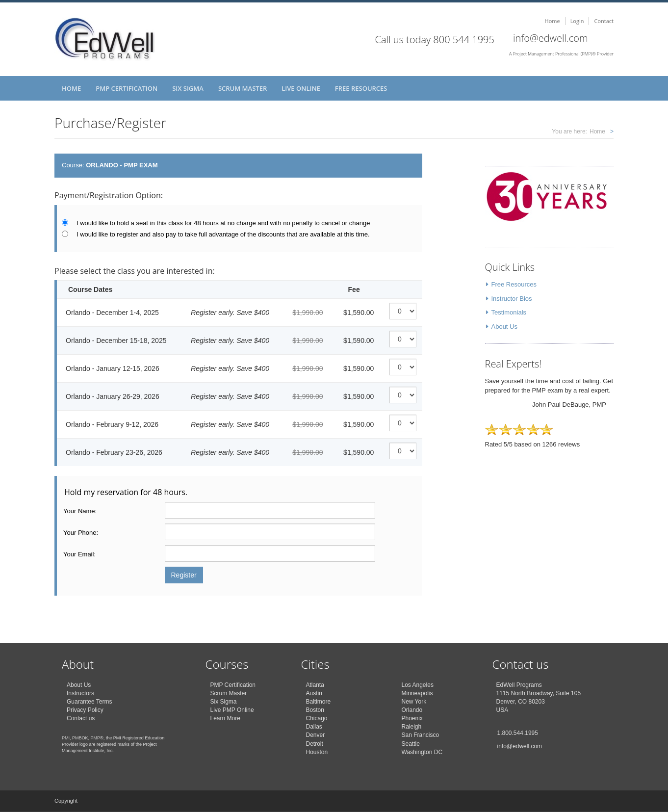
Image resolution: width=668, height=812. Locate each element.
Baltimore (319, 702)
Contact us (81, 718)
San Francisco (421, 735)
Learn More (225, 718)
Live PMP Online (232, 710)
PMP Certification (127, 88)
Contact (604, 21)
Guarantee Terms (90, 702)
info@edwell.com (551, 38)
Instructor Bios (512, 299)
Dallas (314, 727)
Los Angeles (418, 685)
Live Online (301, 88)
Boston (315, 710)
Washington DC (422, 752)
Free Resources (361, 88)
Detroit (315, 744)
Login (577, 21)
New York (414, 702)
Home (552, 21)
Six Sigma (188, 88)
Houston (317, 752)
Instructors (80, 693)
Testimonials (509, 312)
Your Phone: (81, 533)
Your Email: (79, 554)
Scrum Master (243, 88)
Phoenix (412, 718)
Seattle (411, 744)
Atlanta (315, 685)
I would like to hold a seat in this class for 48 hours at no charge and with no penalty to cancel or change (223, 223)
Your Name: (80, 511)
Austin (314, 693)
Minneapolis (417, 693)
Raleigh (412, 727)
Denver (316, 735)
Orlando (412, 710)
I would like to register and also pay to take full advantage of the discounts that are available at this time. (223, 234)
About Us (504, 327)
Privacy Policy (85, 710)
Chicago (317, 718)
